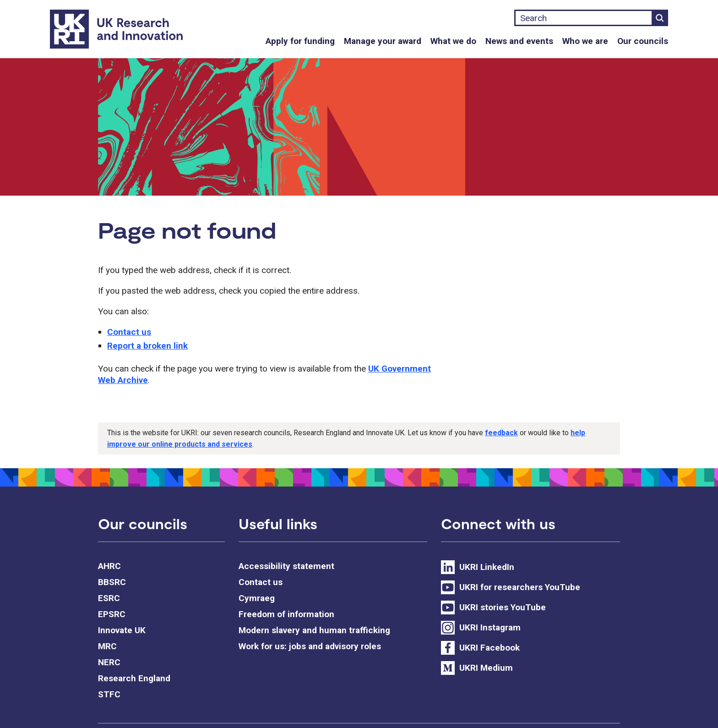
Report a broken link (147, 346)
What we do (453, 41)
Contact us (129, 332)
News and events (519, 41)
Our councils (643, 41)
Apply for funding (300, 41)
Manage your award (383, 41)
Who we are (585, 41)
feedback (501, 433)
